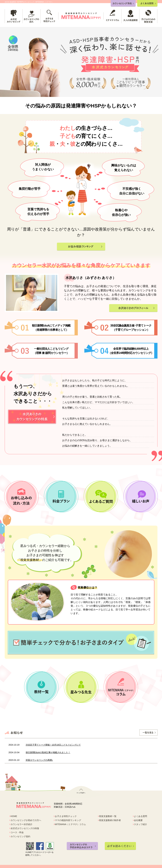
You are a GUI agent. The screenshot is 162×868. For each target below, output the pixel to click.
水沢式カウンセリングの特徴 (25, 828)
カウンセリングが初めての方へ (26, 820)
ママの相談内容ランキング (68, 820)
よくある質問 (140, 816)
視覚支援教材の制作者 (110, 820)
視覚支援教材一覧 (108, 816)
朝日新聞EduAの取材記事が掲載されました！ (48, 752)
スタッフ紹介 (140, 824)
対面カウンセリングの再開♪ (39, 760)
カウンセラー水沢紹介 (22, 824)
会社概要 (138, 820)
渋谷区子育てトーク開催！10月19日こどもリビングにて (53, 745)
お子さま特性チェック (66, 816)
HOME (14, 816)
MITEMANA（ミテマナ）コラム (70, 824)
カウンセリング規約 (20, 836)
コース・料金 (17, 832)
